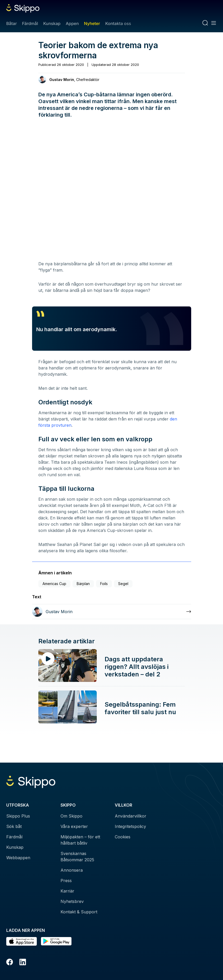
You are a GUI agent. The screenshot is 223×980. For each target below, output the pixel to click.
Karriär (67, 891)
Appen (72, 23)
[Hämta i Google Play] (56, 941)
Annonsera (72, 870)
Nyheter (92, 23)
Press (66, 881)
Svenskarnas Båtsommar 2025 (77, 857)
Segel (123, 584)
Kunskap (52, 23)
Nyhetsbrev (72, 901)
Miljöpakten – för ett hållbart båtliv (80, 840)
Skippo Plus (18, 816)
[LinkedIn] (23, 963)
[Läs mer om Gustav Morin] (112, 612)
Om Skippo (71, 816)
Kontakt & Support (79, 912)
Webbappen (18, 858)
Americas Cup (54, 584)
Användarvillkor (131, 816)
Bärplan (83, 584)
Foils (104, 584)
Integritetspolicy (130, 826)
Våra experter (74, 826)
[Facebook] (10, 963)
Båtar (11, 23)
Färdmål (30, 23)
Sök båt (14, 826)
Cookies (123, 837)
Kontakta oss (118, 23)
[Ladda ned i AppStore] (22, 941)
